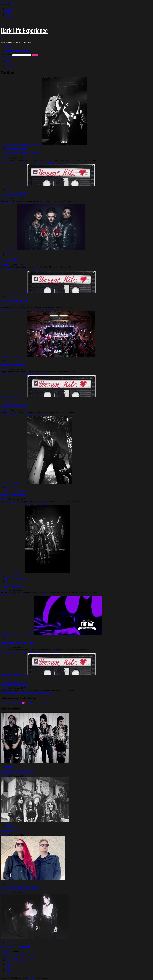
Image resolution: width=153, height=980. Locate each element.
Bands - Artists (11, 253)
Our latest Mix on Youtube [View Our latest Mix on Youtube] (9, 57)
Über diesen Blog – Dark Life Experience (21, 958)
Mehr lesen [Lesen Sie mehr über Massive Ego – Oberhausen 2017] (27, 504)
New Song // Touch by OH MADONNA (15, 947)
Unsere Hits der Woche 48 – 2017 (14, 397)
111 (27, 703)
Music (7, 256)
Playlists (8, 189)
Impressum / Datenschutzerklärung (19, 956)
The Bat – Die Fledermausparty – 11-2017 (17, 634)
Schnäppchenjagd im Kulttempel (14, 356)
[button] (6, 46)
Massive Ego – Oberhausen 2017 (14, 484)
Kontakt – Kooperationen (15, 960)
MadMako (5, 158)
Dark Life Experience (24, 30)
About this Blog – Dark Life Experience (17, 51)
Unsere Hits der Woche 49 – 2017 (14, 292)
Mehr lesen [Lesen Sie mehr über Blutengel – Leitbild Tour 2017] (26, 595)
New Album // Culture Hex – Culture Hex (17, 771)
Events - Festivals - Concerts (16, 149)
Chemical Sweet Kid (9, 249)
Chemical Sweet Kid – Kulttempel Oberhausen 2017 (21, 145)
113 (34, 703)
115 (39, 703)
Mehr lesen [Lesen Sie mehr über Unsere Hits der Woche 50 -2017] (27, 203)
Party (7, 638)
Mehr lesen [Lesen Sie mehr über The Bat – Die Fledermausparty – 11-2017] (30, 652)
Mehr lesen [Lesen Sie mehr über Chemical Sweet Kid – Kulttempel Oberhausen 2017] (34, 163)
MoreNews (32, 978)
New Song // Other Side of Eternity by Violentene (21, 888)
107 (14, 703)
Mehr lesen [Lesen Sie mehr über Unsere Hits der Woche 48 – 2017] (27, 415)
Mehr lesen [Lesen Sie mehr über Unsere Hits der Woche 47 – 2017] (27, 693)
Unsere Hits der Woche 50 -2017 (14, 185)
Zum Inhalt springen (9, 2)
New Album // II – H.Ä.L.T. (11, 830)
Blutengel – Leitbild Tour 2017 (13, 573)
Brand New (10, 767)
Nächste (44, 703)
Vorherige (5, 703)
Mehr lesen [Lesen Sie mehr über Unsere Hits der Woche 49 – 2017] (27, 310)
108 (17, 703)
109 (20, 703)
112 (30, 703)
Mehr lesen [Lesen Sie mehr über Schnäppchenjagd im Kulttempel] (27, 374)
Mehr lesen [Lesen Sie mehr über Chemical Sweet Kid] (22, 269)
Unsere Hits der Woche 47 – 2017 (14, 675)
